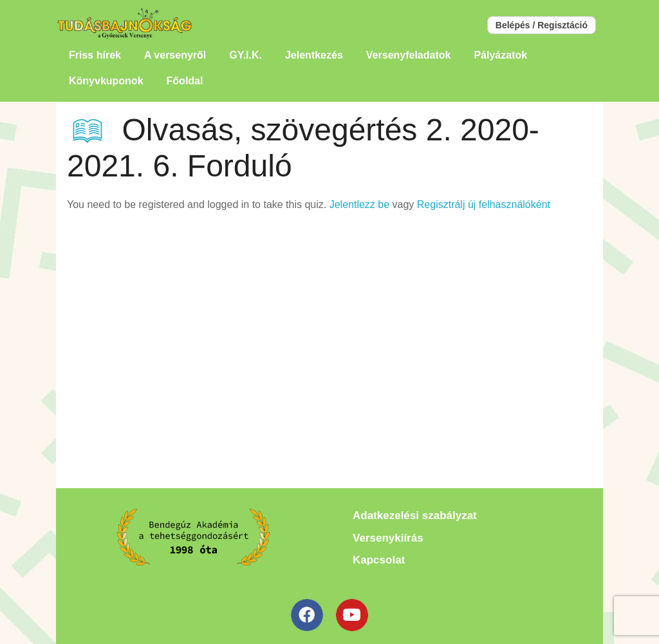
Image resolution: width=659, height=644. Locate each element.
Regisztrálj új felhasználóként (484, 204)
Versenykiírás (388, 538)
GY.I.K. (246, 55)
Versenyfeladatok (409, 55)
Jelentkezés (314, 55)
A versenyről (175, 55)
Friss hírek (95, 55)
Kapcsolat (379, 560)
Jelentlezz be (359, 204)
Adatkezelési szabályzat (415, 516)
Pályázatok (500, 55)
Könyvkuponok (106, 81)
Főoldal (185, 81)
